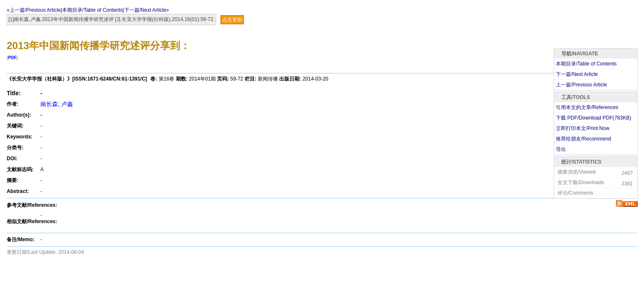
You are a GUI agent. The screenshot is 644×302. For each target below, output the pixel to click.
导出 (561, 149)
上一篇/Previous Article (581, 85)
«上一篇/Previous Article (34, 10)
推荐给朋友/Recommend (583, 139)
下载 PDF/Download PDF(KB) (593, 118)
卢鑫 (67, 104)
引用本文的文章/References (587, 107)
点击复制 (232, 20)
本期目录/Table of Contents (93, 10)
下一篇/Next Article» (147, 10)
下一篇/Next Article (577, 74)
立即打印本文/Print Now (582, 128)
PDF (12, 58)
